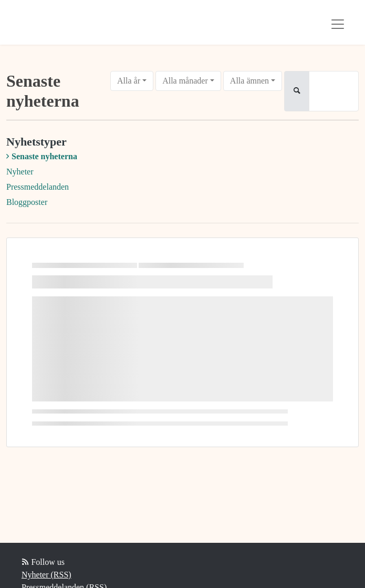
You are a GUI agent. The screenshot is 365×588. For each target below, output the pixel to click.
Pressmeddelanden (38, 187)
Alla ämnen (249, 81)
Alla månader (185, 81)
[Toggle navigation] (338, 24)
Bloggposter (27, 202)
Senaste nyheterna (44, 156)
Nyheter (20, 172)
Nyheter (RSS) (46, 575)
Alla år (129, 81)
